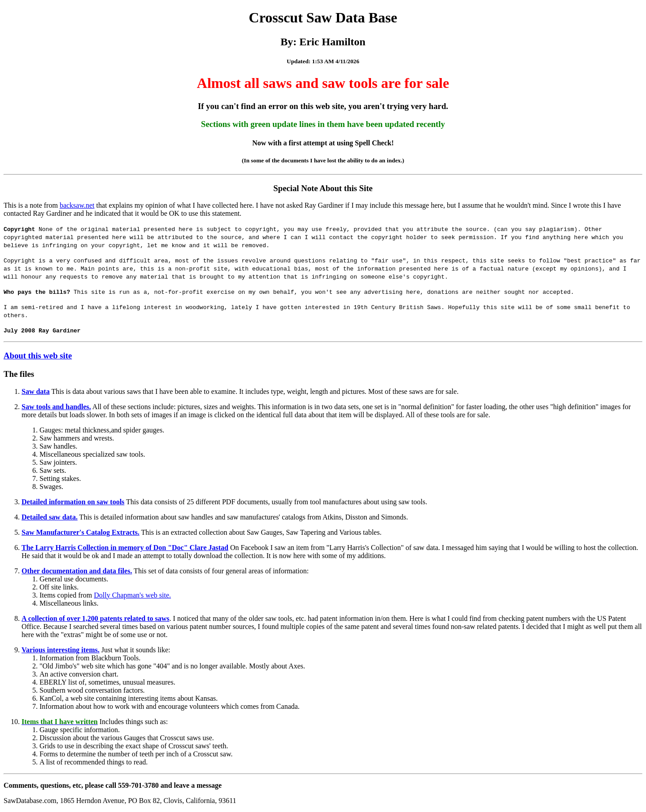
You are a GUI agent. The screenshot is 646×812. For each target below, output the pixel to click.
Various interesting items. (61, 650)
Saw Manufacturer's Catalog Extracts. (81, 532)
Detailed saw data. (50, 517)
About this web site (38, 356)
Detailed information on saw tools (73, 502)
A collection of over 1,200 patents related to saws (96, 618)
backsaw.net (77, 205)
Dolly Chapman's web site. (132, 595)
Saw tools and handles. (56, 407)
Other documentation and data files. (77, 571)
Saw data (36, 391)
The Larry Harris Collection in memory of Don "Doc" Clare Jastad (125, 548)
